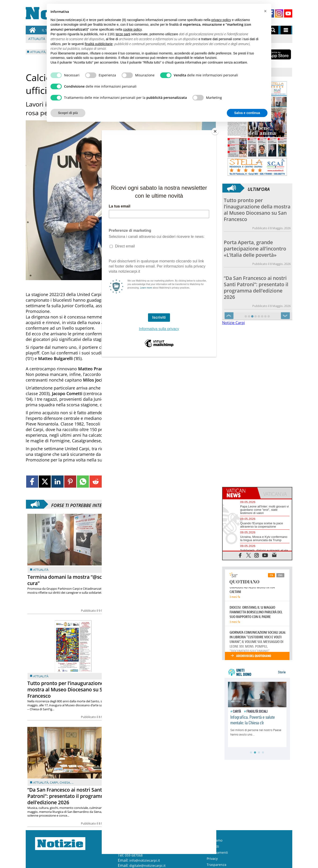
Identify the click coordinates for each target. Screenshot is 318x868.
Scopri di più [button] (68, 113)
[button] (265, 11)
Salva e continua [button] (247, 113)
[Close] (215, 131)
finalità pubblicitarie (99, 44)
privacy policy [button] (221, 20)
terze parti (123, 34)
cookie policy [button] (132, 29)
